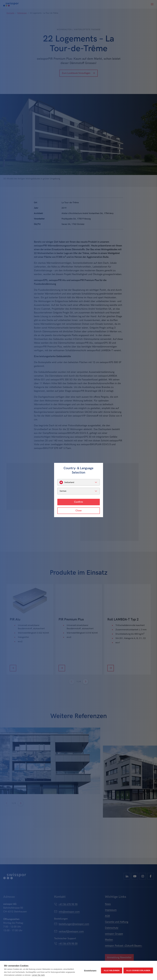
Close (78, 511)
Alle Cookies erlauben (138, 970)
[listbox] (79, 482)
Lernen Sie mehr (38, 975)
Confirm (78, 502)
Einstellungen (90, 970)
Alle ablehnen (112, 970)
